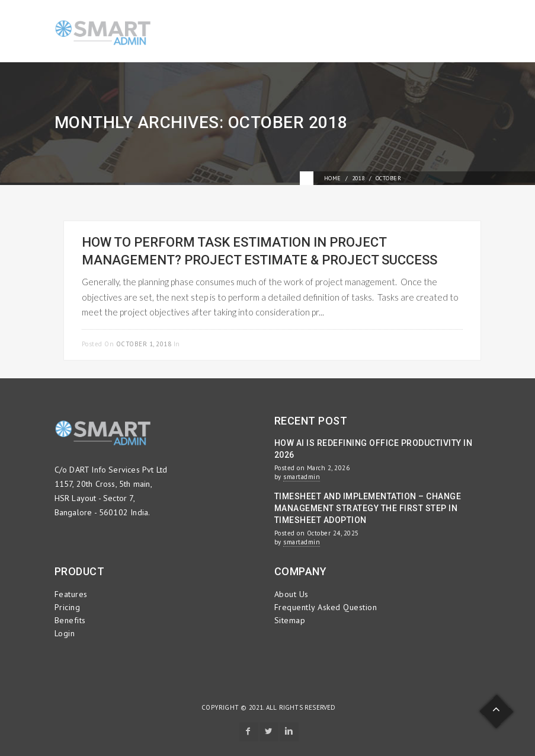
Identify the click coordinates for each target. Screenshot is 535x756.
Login (65, 633)
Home (333, 178)
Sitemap (290, 620)
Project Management (220, 344)
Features (71, 594)
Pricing (68, 607)
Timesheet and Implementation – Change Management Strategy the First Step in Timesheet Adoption (368, 508)
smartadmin (302, 477)
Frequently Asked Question (326, 607)
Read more (443, 342)
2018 (358, 178)
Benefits (70, 620)
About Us (291, 594)
